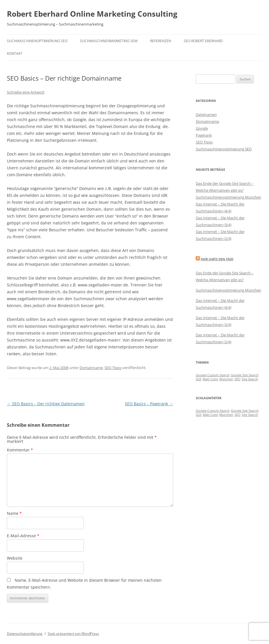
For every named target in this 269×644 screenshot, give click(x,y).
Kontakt (15, 54)
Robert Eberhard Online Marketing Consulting (92, 14)
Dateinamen (206, 115)
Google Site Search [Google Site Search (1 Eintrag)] (245, 375)
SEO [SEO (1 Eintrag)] (238, 379)
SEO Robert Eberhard (203, 41)
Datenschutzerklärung (25, 634)
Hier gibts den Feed (217, 259)
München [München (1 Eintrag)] (226, 379)
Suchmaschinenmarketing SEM (109, 41)
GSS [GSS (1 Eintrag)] (199, 379)
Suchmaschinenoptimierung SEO (37, 41)
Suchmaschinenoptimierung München (229, 197)
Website (15, 558)
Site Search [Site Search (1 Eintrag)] (250, 379)
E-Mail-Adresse (23, 536)
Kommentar (20, 450)
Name (14, 513)
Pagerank (204, 135)
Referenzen (161, 41)
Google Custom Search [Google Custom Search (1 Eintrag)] (213, 375)
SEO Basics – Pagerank (149, 404)
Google (202, 128)
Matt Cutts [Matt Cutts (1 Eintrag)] (210, 379)
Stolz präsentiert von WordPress (73, 634)
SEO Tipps (113, 368)
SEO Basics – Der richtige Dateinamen (46, 404)
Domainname (91, 368)
